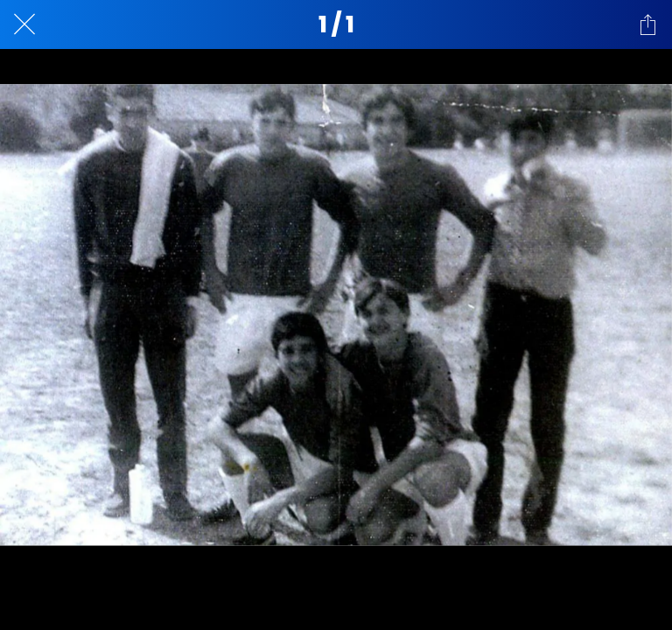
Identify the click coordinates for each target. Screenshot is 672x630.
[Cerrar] (24, 24)
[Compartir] (647, 24)
